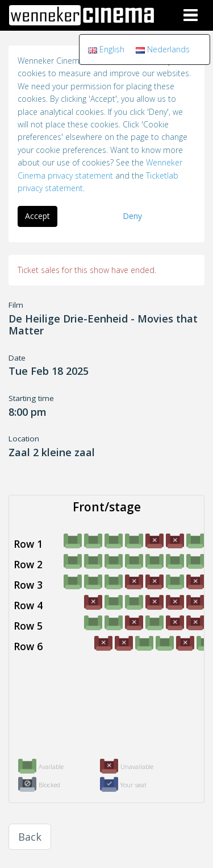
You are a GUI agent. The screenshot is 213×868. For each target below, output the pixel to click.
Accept (37, 216)
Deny (132, 216)
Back (30, 837)
